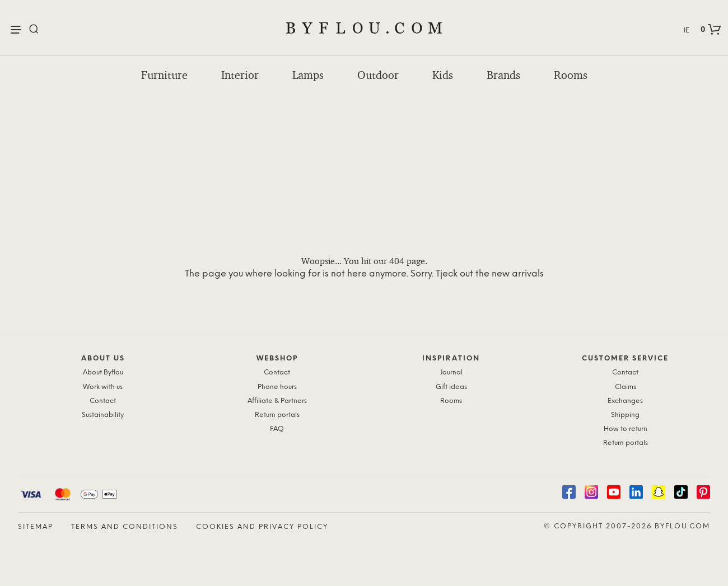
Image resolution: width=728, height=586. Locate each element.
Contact (103, 401)
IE (687, 31)
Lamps (308, 75)
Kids (443, 75)
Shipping (625, 415)
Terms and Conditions (125, 527)
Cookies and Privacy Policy (262, 527)
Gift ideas (451, 387)
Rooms (571, 75)
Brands (503, 75)
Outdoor (378, 75)
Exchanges (625, 401)
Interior (240, 75)
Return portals (277, 415)
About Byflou (103, 372)
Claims (626, 387)
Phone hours (277, 387)
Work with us (103, 387)
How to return (626, 429)
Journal (451, 372)
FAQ (277, 429)
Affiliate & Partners (277, 401)
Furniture (164, 75)
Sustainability (103, 415)
